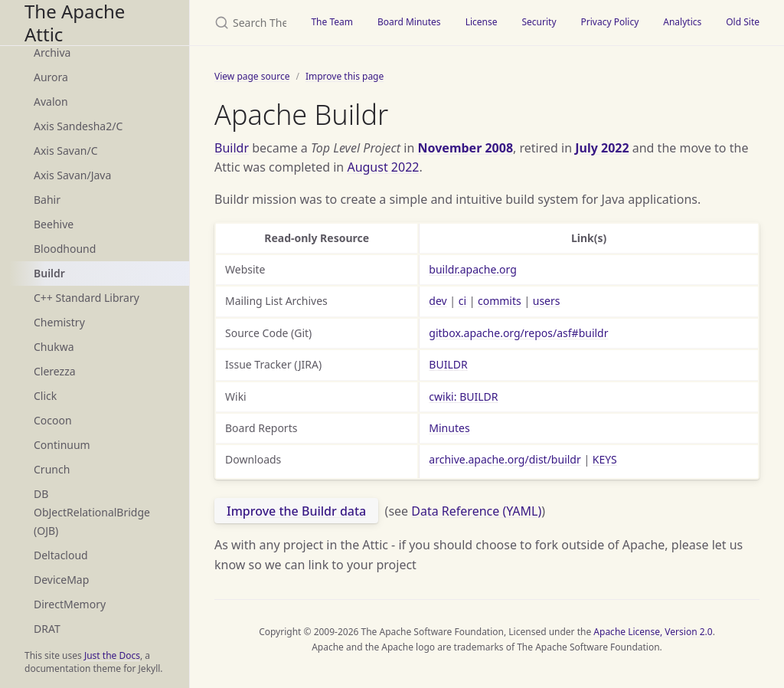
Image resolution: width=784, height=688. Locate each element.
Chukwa (54, 347)
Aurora (51, 77)
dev (438, 301)
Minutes (449, 428)
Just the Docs (112, 655)
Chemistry (59, 322)
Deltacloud (61, 555)
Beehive (54, 224)
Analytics (682, 22)
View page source (252, 76)
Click (45, 396)
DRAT (47, 629)
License (482, 22)
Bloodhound (65, 249)
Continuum (62, 445)
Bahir (47, 200)
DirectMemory (70, 604)
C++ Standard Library (87, 298)
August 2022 (383, 167)
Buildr (49, 273)
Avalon (51, 102)
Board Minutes (409, 22)
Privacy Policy (610, 22)
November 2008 (466, 148)
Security (539, 22)
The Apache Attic (75, 23)
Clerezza (55, 371)
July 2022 (602, 148)
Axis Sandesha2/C (78, 126)
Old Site (743, 22)
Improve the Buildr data (296, 511)
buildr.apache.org (472, 269)
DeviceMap (61, 580)
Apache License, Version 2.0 (653, 632)
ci (462, 301)
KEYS (605, 459)
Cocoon (53, 420)
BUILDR (448, 364)
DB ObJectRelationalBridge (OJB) (92, 512)
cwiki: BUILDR (463, 396)
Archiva (52, 52)
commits (500, 301)
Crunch (52, 469)
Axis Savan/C (66, 151)
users (547, 301)
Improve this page (345, 76)
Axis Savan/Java (72, 175)
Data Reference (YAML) (476, 511)
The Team (332, 22)
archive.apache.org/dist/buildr (505, 459)
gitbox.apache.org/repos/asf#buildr (518, 333)
